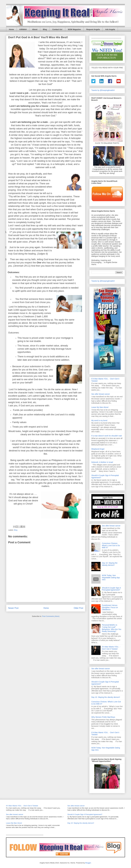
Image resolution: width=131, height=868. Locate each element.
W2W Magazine (74, 29)
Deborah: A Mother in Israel (102, 462)
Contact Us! (57, 29)
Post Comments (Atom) (51, 616)
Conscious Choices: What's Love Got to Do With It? (111, 545)
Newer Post (13, 608)
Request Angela (93, 29)
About (35, 29)
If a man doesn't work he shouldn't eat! (107, 436)
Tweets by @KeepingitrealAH (103, 90)
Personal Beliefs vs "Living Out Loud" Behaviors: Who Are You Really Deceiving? (112, 628)
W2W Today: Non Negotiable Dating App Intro (111, 578)
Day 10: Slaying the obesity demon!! (110, 564)
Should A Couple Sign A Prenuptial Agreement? (111, 589)
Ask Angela (110, 29)
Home (11, 29)
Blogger (88, 863)
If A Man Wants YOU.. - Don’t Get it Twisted (111, 648)
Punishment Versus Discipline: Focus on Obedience (110, 607)
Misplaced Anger (98, 449)
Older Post (78, 608)
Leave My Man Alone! (100, 407)
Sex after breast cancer (101, 394)
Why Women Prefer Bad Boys (103, 717)
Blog (45, 29)
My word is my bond (99, 420)
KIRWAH (23, 29)
